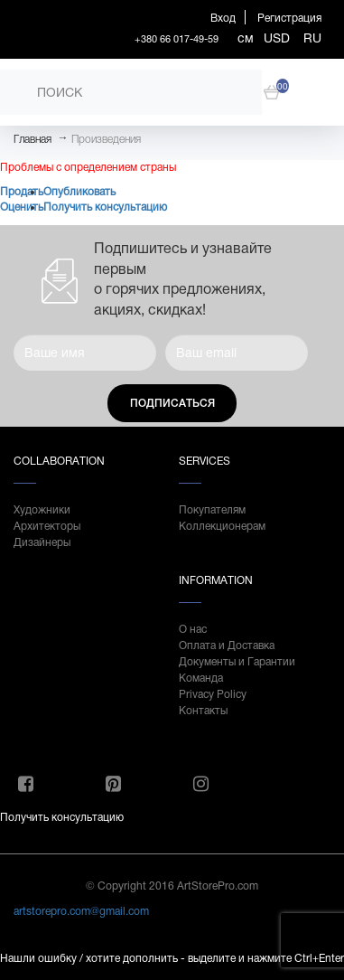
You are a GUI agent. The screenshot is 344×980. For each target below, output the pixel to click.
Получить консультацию (105, 207)
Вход (223, 18)
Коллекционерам (222, 526)
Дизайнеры (42, 542)
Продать (22, 192)
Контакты (203, 711)
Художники (42, 510)
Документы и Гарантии (237, 662)
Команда (201, 678)
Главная (33, 139)
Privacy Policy (213, 694)
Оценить (22, 207)
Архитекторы (47, 526)
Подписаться (172, 403)
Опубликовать (79, 192)
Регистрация (289, 18)
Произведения (106, 139)
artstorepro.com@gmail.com (81, 911)
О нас (193, 629)
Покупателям (212, 510)
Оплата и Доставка (227, 645)
